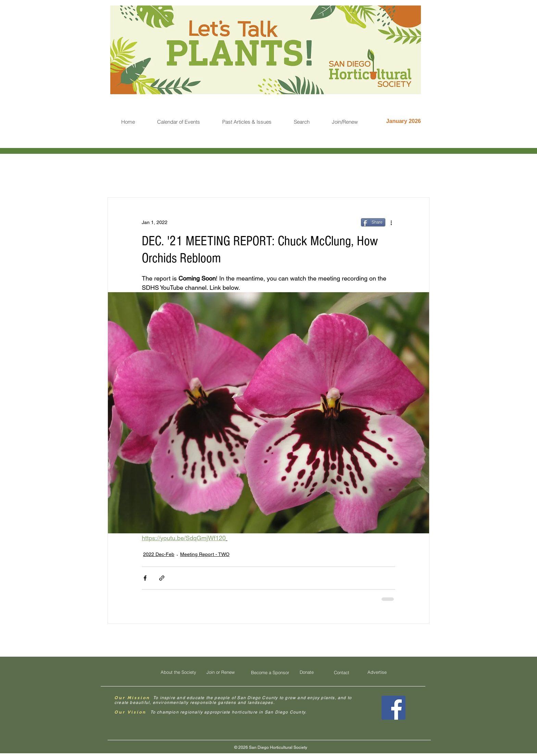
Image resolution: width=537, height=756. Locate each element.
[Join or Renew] (221, 672)
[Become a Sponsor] (270, 673)
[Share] (373, 222)
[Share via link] (162, 578)
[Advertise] (377, 672)
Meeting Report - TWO (205, 554)
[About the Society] (178, 672)
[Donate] (307, 672)
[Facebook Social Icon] (394, 708)
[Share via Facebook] (145, 578)
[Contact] (341, 673)
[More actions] (391, 222)
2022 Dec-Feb (159, 554)
